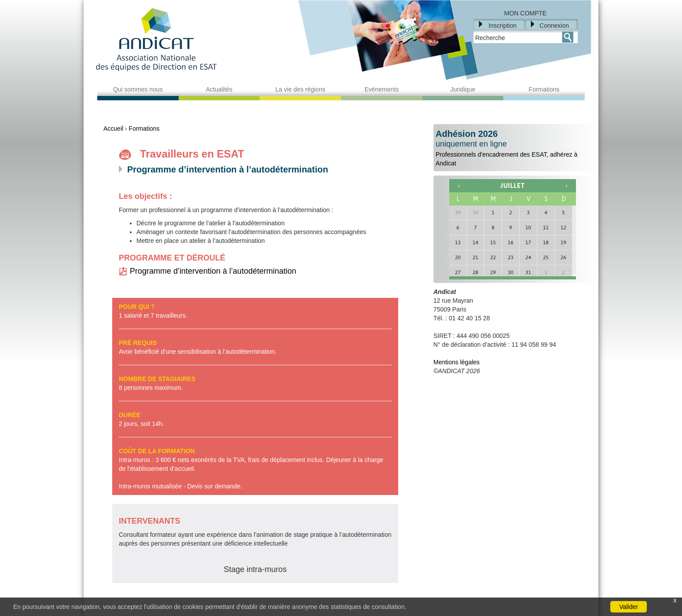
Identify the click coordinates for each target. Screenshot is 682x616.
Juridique (463, 89)
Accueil (113, 128)
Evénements (381, 89)
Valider (629, 607)
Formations (544, 89)
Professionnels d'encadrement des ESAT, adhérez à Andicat (513, 148)
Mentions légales (456, 362)
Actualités (219, 89)
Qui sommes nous (138, 89)
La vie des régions (301, 89)
